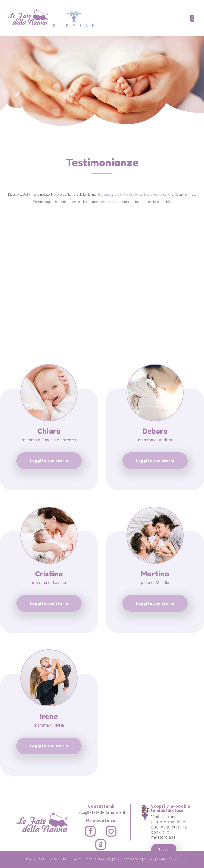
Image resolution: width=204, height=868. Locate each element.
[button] (192, 18)
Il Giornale (105, 194)
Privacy (149, 859)
